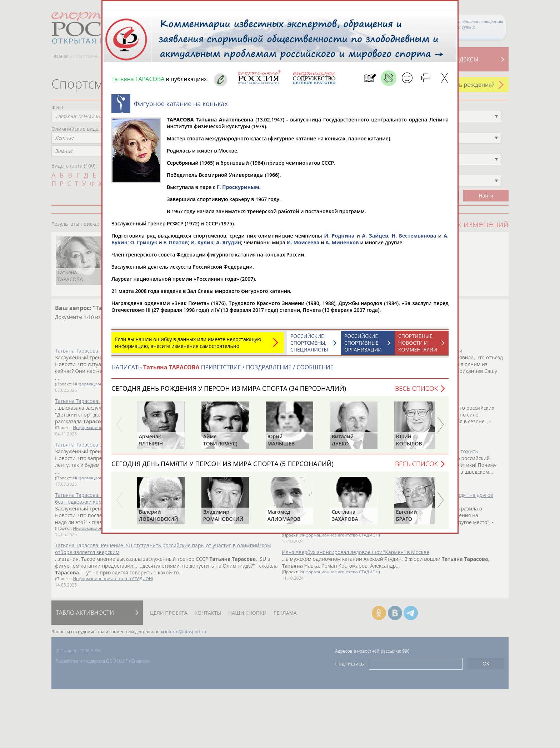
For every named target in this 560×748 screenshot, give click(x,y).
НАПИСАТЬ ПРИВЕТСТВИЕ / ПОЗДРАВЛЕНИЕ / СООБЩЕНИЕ (222, 371)
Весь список (416, 392)
